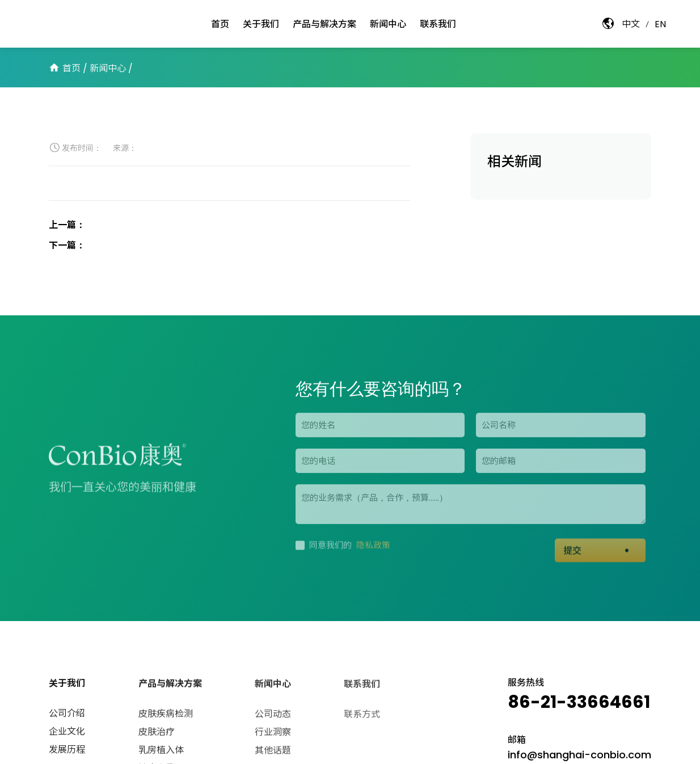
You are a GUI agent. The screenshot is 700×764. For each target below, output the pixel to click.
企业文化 (67, 733)
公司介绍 (67, 715)
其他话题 (273, 753)
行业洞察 (273, 735)
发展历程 (67, 751)
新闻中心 (108, 68)
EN (660, 24)
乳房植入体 (161, 752)
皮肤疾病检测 (166, 716)
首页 (71, 68)
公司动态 (273, 717)
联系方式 (362, 718)
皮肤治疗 (157, 734)
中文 (631, 24)
